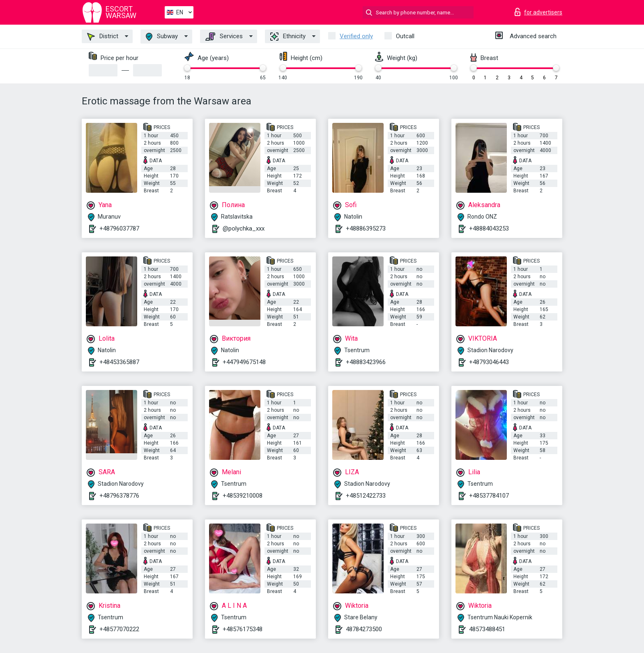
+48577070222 (119, 629)
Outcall (405, 36)
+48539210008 (243, 496)
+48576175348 (243, 629)
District (103, 37)
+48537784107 (489, 496)
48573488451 (487, 629)
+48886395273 (366, 228)
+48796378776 (119, 496)
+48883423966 (366, 362)
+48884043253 (489, 228)
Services (224, 37)
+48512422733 (366, 496)
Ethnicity (288, 37)
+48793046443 (489, 362)
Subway (162, 37)
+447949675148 (244, 362)
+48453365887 (119, 362)
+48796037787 (119, 228)
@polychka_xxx (244, 228)
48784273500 (364, 629)
